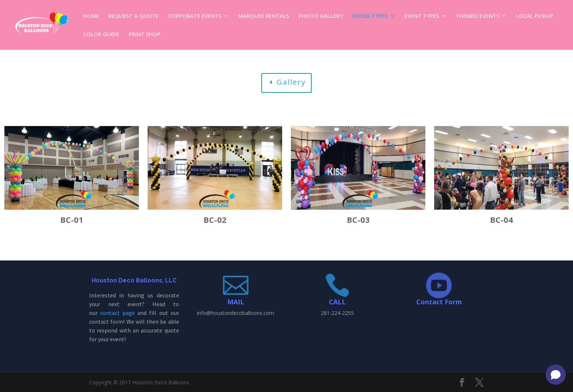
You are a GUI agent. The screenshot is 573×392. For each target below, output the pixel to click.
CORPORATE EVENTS (195, 16)
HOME (91, 16)
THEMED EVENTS (477, 16)
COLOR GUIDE (101, 35)
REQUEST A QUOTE (134, 16)
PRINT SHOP (145, 35)
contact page (117, 313)
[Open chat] (556, 375)
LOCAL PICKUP (535, 16)
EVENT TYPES (422, 16)
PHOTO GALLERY (321, 16)
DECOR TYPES (370, 16)
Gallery (291, 82)
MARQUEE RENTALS (264, 16)
